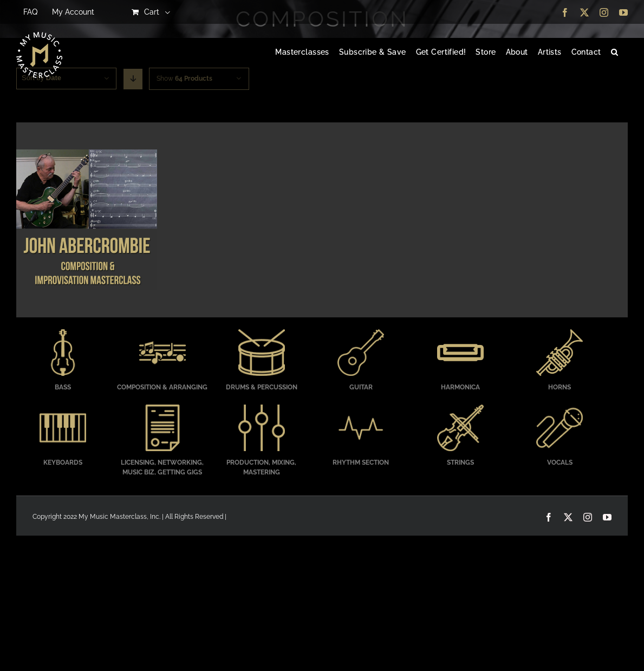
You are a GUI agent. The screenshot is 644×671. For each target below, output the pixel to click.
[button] (614, 53)
